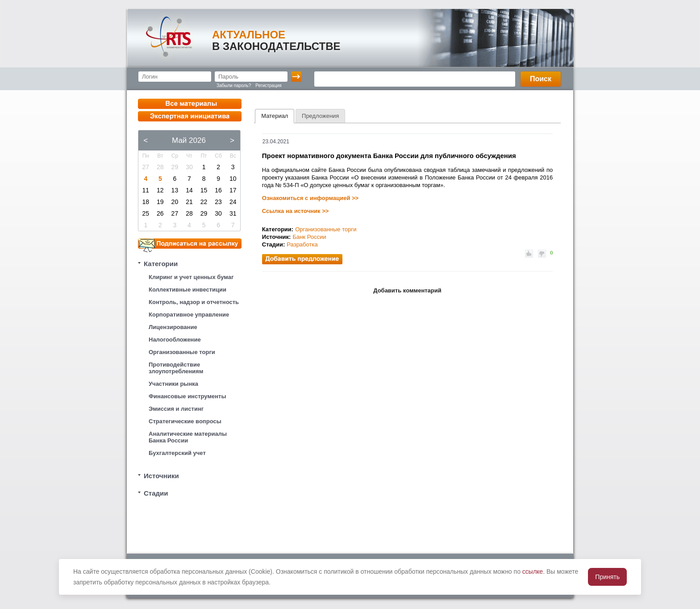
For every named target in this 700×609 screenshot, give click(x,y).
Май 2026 (189, 140)
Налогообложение (175, 340)
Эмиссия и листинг (176, 409)
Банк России (309, 237)
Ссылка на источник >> (296, 211)
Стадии (156, 493)
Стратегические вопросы (185, 421)
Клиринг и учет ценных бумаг (191, 277)
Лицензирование (173, 327)
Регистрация (268, 86)
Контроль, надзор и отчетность (194, 302)
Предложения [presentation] (320, 116)
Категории (161, 264)
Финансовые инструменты (187, 396)
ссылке (533, 571)
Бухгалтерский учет (177, 453)
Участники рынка (173, 384)
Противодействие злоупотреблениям (176, 368)
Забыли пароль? (234, 86)
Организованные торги (182, 352)
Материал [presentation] (275, 116)
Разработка (302, 244)
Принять (607, 577)
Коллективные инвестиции (187, 290)
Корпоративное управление (189, 315)
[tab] (275, 116)
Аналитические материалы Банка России (188, 437)
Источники (161, 476)
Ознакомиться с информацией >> (310, 198)
